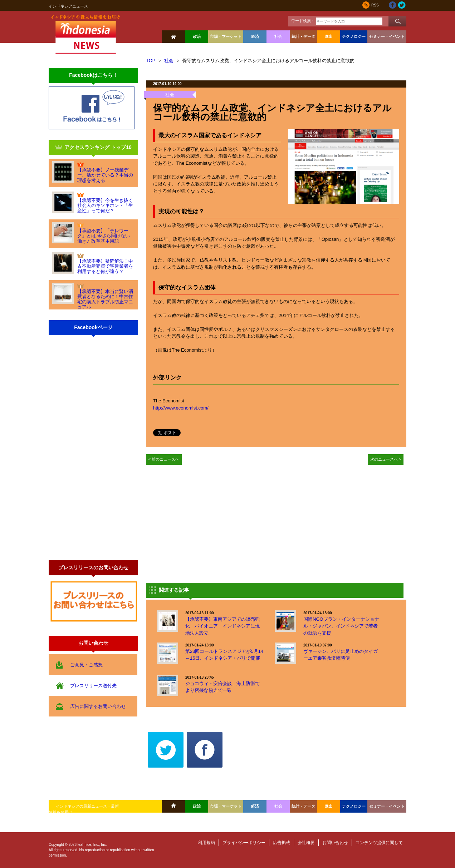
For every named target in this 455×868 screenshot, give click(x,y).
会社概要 (306, 843)
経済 (255, 36)
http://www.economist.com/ (181, 408)
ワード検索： (303, 21)
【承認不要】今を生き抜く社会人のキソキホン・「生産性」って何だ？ (105, 205)
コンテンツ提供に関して (379, 843)
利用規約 (206, 843)
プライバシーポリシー (244, 843)
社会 (278, 36)
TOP (151, 61)
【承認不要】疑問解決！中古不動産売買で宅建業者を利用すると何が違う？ (105, 266)
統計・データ (303, 36)
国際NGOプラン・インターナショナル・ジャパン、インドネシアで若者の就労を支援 (341, 626)
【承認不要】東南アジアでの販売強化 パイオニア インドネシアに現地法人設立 (222, 626)
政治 (197, 36)
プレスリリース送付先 (93, 686)
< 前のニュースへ (164, 459)
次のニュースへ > (386, 459)
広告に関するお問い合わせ (98, 706)
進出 (329, 36)
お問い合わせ (335, 843)
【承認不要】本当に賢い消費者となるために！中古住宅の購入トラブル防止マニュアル (105, 299)
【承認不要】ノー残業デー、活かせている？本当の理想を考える (105, 175)
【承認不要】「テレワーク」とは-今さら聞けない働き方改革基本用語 (104, 236)
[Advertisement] (206, 522)
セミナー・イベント (387, 36)
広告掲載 (282, 843)
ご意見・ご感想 (86, 665)
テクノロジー (354, 36)
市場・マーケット (226, 36)
